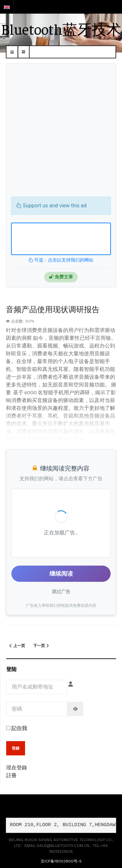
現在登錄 (17, 767)
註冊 (11, 775)
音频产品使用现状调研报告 (53, 309)
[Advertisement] (61, 133)
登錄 (16, 748)
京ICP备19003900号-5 (61, 861)
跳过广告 (61, 592)
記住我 (17, 728)
